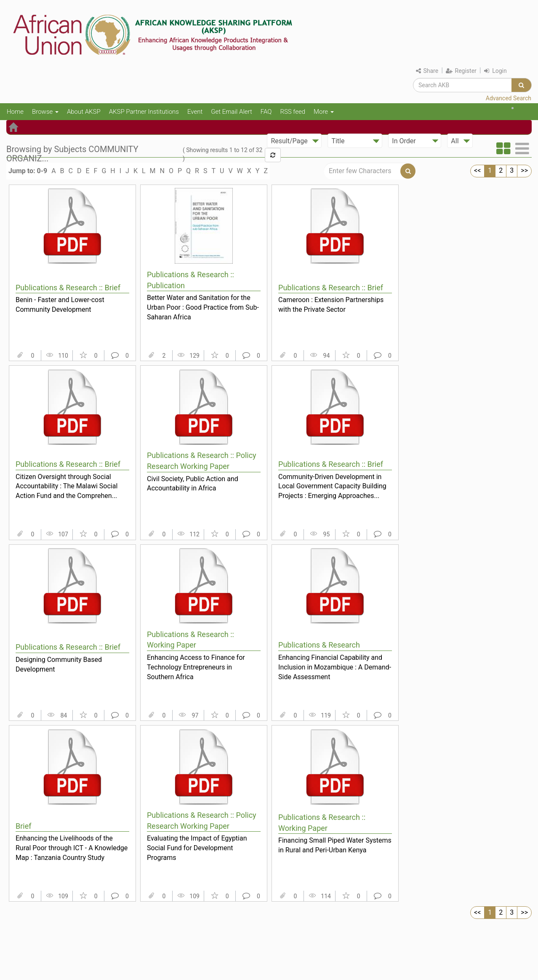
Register (461, 71)
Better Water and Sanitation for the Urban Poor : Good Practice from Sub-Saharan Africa (203, 307)
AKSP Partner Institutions (144, 112)
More (324, 112)
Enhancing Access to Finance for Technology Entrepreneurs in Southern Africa (196, 667)
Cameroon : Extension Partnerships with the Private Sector (331, 305)
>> (524, 170)
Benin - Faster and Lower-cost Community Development (60, 305)
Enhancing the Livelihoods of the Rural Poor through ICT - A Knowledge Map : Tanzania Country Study (72, 848)
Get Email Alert (232, 112)
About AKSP (84, 112)
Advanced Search (509, 98)
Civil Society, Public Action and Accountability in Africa (193, 484)
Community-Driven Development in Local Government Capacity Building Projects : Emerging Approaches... (332, 486)
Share (427, 71)
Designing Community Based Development (59, 664)
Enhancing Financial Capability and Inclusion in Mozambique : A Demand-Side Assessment (335, 667)
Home (15, 112)
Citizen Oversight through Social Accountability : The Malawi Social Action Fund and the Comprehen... (67, 486)
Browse (45, 112)
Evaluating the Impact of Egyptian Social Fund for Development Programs (197, 848)
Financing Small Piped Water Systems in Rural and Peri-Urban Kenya (335, 845)
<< (477, 170)
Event (195, 112)
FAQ (266, 112)
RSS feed (293, 112)
